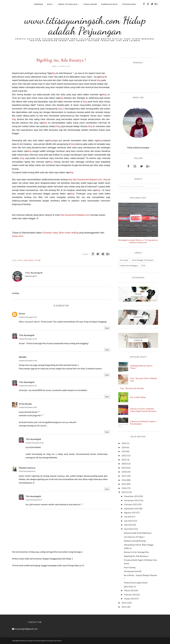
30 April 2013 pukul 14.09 (28, 407)
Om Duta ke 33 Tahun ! (134, 537)
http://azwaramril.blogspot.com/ (88, 180)
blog (54, 73)
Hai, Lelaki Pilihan (138, 397)
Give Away (29, 260)
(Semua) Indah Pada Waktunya (138, 533)
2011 (124, 607)
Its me (38, 260)
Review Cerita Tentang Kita (136, 552)
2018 (143, 266)
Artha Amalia (25, 404)
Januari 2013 (130, 599)
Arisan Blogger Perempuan (143, 260)
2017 (124, 476)
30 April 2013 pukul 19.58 (34, 443)
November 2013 (132, 500)
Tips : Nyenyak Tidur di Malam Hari (144, 380)
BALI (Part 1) (130, 587)
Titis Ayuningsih (27, 335)
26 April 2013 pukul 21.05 (28, 386)
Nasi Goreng (130, 567)
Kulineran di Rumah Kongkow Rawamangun (143, 423)
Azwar (22, 313)
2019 (124, 468)
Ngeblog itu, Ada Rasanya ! (136, 556)
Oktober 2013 (131, 504)
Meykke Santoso (27, 468)
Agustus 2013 (130, 512)
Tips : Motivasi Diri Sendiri (132, 388)
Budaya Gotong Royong (135, 541)
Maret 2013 (130, 590)
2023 (124, 451)
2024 (124, 447)
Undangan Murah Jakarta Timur (141, 367)
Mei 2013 (128, 525)
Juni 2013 (128, 521)
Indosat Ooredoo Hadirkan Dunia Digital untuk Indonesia (143, 410)
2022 (124, 455)
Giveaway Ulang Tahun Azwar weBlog (60, 233)
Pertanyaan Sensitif (133, 571)
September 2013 (132, 508)
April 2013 (129, 529)
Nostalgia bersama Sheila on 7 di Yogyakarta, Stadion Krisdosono (138, 241)
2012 (124, 603)
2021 (124, 460)
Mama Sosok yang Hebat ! (136, 583)
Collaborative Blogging (129, 266)
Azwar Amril (18, 236)
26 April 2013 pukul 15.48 (28, 361)
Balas (107, 328)
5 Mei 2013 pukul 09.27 (34, 500)
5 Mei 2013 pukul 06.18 (27, 471)
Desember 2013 (131, 496)
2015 (124, 484)
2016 (124, 480)
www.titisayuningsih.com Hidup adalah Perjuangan (85, 25)
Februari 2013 (130, 595)
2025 (124, 443)
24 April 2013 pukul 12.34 (28, 339)
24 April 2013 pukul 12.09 (28, 317)
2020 (124, 464)
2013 (20, 260)
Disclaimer (58, 641)
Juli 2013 (128, 517)
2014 (124, 488)
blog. (73, 194)
